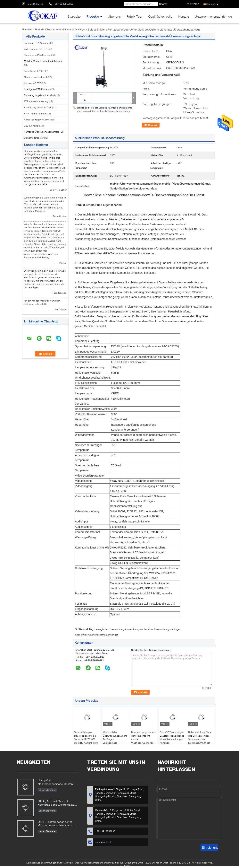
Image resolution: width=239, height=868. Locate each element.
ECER (127, 866)
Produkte (93, 16)
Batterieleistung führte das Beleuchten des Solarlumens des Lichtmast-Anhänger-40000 (200, 739)
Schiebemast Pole (34, 71)
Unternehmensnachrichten (213, 16)
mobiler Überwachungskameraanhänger (96, 635)
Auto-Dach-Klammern (36, 114)
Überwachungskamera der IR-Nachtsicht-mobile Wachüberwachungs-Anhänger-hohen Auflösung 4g (143, 741)
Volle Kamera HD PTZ (36, 49)
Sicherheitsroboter (34, 138)
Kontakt (184, 16)
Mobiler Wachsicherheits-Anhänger (66, 29)
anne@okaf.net (35, 4)
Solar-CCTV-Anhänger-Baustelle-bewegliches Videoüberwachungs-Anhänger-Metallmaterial (172, 739)
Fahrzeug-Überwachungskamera (42, 132)
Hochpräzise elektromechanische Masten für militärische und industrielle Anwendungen (57, 782)
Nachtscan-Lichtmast (35, 77)
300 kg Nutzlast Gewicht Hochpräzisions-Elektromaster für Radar (56, 803)
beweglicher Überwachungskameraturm (116, 629)
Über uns (114, 16)
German (213, 4)
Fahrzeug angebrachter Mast (39, 95)
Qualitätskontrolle (160, 16)
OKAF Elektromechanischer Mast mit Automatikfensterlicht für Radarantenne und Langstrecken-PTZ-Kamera (56, 824)
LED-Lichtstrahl (32, 126)
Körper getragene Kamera (38, 120)
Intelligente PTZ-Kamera (37, 89)
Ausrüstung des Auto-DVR (38, 107)
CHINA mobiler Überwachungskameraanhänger (84, 863)
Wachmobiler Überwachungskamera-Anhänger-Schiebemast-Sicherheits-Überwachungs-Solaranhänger (116, 741)
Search (163, 4)
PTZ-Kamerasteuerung (36, 101)
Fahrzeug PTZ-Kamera (36, 43)
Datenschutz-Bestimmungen (41, 863)
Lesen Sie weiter (47, 790)
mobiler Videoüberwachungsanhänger (160, 629)
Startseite (74, 16)
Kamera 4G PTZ (32, 83)
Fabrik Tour (134, 16)
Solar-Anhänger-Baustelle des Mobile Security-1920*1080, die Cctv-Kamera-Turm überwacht (86, 739)
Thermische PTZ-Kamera (37, 55)
